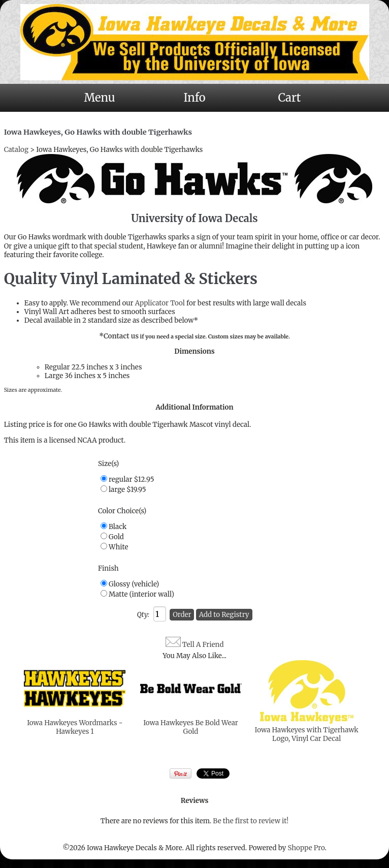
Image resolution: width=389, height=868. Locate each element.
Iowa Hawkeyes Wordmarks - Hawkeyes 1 (75, 727)
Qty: (143, 615)
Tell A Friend (203, 645)
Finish (108, 568)
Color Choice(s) (122, 511)
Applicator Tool (160, 303)
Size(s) (108, 464)
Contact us (121, 336)
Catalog (16, 150)
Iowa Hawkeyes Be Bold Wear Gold (191, 727)
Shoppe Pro (306, 848)
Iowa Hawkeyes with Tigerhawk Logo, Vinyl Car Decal (307, 734)
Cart (290, 98)
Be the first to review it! (251, 821)
